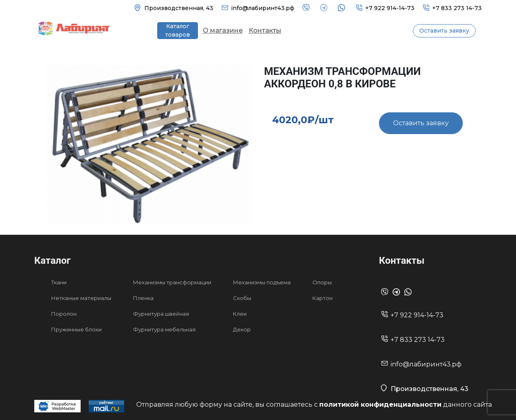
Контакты (265, 30)
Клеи (240, 314)
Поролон (64, 314)
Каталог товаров (178, 30)
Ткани (59, 282)
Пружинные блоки (76, 329)
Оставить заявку (444, 31)
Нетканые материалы (81, 298)
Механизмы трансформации (172, 282)
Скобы (242, 298)
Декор (242, 329)
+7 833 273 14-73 (457, 8)
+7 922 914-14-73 (390, 8)
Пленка (143, 298)
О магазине (223, 30)
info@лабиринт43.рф (263, 8)
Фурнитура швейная (161, 314)
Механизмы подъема (262, 282)
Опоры (322, 282)
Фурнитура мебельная (164, 329)
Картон (322, 298)
